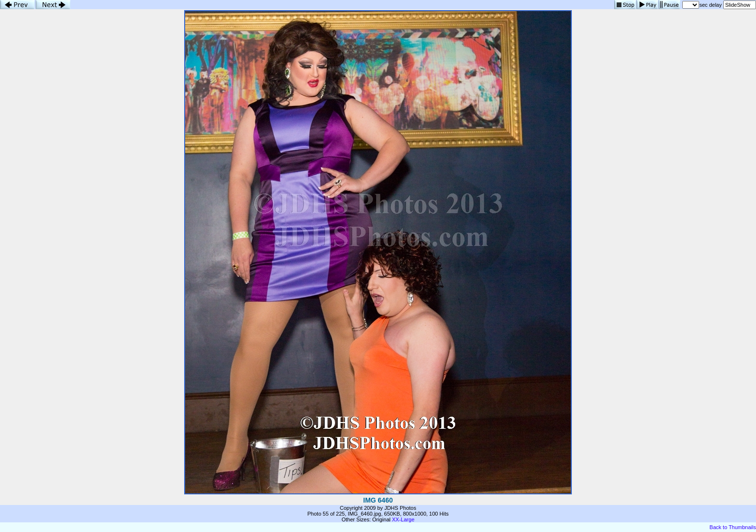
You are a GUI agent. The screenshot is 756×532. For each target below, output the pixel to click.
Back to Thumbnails (733, 527)
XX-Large (403, 519)
